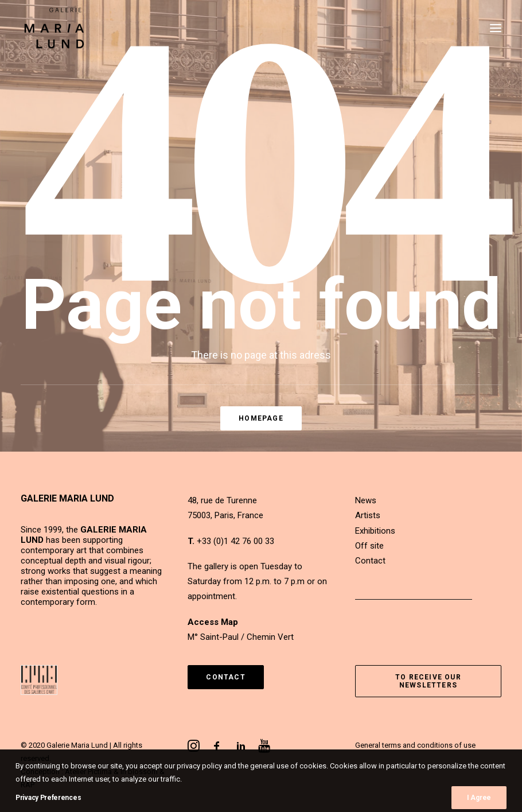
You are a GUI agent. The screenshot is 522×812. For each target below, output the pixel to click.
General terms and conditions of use (415, 745)
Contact (370, 561)
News (366, 500)
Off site (369, 546)
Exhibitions (375, 531)
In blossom (139, 772)
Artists (368, 515)
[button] (496, 28)
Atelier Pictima (88, 772)
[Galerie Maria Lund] (54, 28)
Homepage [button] (261, 418)
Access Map (213, 622)
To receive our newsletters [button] (429, 681)
